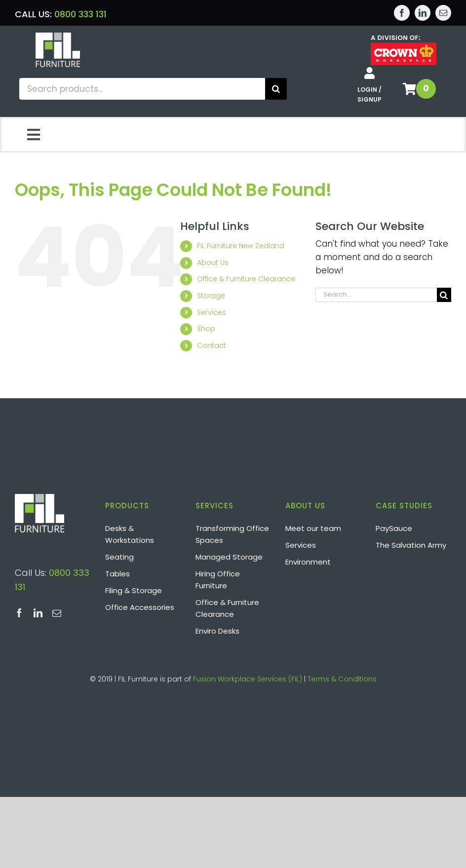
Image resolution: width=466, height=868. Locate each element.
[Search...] (376, 295)
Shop (206, 329)
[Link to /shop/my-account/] (369, 73)
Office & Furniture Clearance (246, 279)
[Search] (276, 89)
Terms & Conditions (342, 679)
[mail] (443, 13)
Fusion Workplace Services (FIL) (248, 679)
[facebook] (402, 13)
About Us (213, 263)
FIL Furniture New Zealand (241, 246)
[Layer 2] (58, 37)
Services (212, 312)
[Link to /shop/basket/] (409, 89)
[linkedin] (423, 13)
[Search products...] (142, 89)
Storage (211, 296)
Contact (212, 345)
